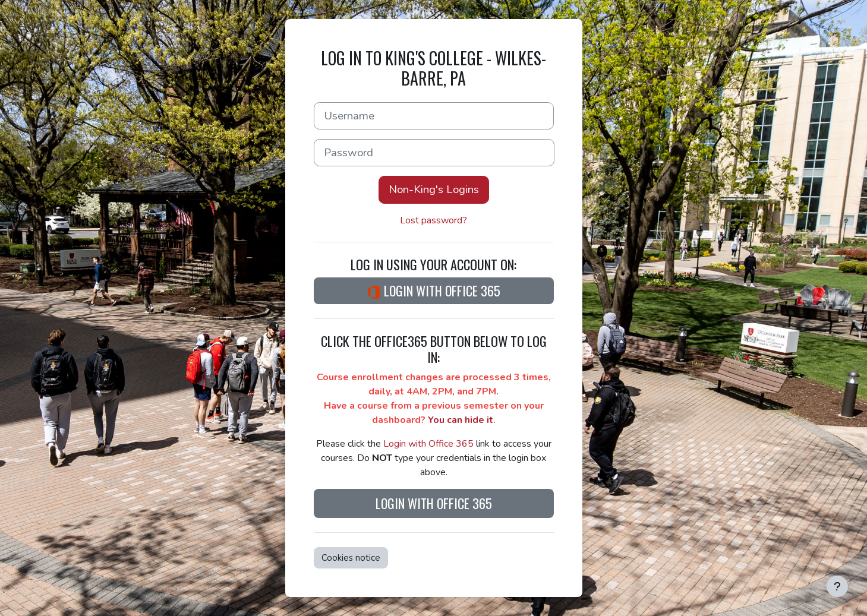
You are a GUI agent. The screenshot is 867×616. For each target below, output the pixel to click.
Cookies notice (351, 558)
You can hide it (461, 420)
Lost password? (433, 220)
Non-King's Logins (434, 189)
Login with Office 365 (433, 290)
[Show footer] (837, 586)
